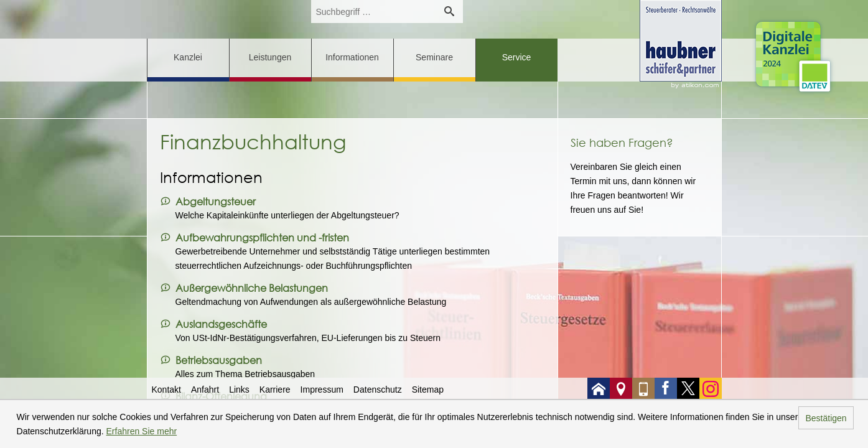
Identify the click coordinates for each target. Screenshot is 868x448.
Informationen (352, 57)
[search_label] (373, 12)
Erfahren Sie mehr (142, 431)
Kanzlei (188, 57)
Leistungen (270, 57)
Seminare (434, 57)
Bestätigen (826, 418)
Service (517, 57)
